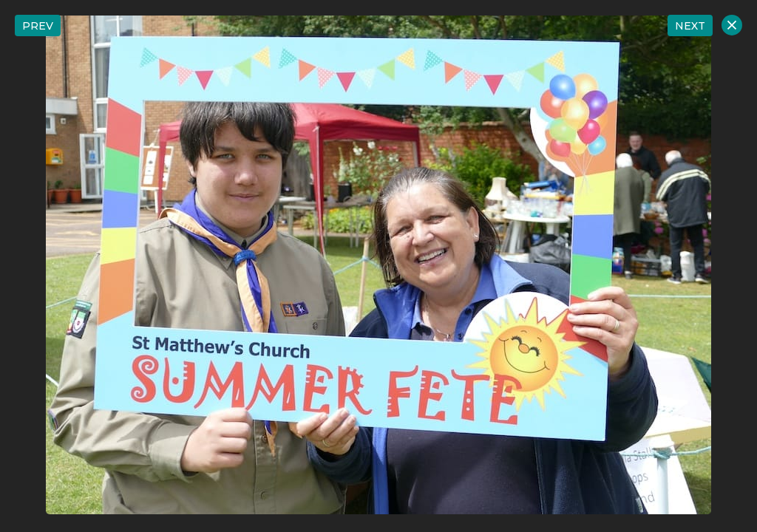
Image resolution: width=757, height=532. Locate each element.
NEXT (690, 26)
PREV (38, 26)
